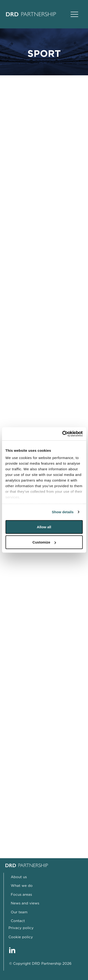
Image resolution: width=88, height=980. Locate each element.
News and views (25, 903)
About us (19, 877)
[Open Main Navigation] (74, 14)
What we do (22, 886)
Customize (44, 542)
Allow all (44, 527)
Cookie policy (21, 937)
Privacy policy (21, 928)
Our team (19, 912)
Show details (63, 512)
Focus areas (21, 895)
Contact (18, 921)
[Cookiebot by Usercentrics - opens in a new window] (63, 434)
